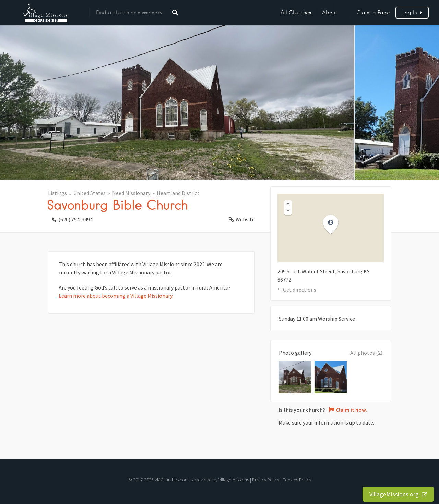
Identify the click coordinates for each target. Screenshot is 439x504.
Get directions (300, 290)
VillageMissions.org (398, 494)
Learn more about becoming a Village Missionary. (116, 296)
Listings (57, 193)
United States (90, 193)
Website (245, 219)
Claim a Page (373, 13)
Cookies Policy (297, 480)
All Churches (296, 13)
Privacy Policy (266, 480)
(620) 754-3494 (75, 219)
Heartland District (178, 193)
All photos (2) (366, 353)
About (330, 13)
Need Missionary (131, 193)
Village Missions (234, 480)
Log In (410, 13)
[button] (335, 225)
